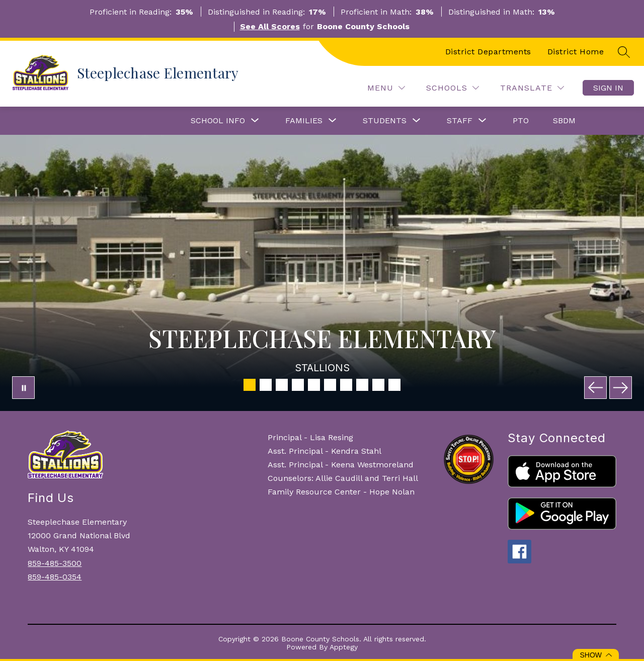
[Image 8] (362, 385)
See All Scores (270, 26)
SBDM (564, 120)
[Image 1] (250, 385)
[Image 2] (266, 385)
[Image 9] (378, 385)
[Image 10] (394, 385)
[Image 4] (298, 385)
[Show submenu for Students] (385, 121)
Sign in (608, 88)
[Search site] (624, 52)
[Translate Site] (532, 88)
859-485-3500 (55, 563)
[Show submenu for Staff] (460, 121)
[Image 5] (314, 385)
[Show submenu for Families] (304, 121)
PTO (521, 120)
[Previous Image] (595, 388)
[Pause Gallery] (23, 388)
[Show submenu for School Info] (218, 121)
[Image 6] (330, 385)
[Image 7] (346, 385)
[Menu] (386, 88)
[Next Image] (621, 388)
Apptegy (344, 647)
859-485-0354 (55, 577)
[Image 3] (282, 385)
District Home (576, 52)
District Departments (488, 52)
